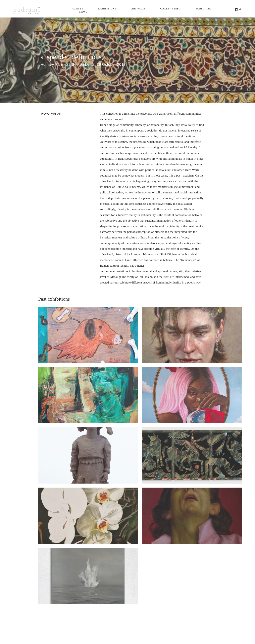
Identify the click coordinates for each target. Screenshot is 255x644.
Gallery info (170, 9)
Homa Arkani (52, 113)
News (83, 12)
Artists (78, 9)
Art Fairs (138, 9)
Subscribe (203, 9)
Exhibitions (107, 9)
